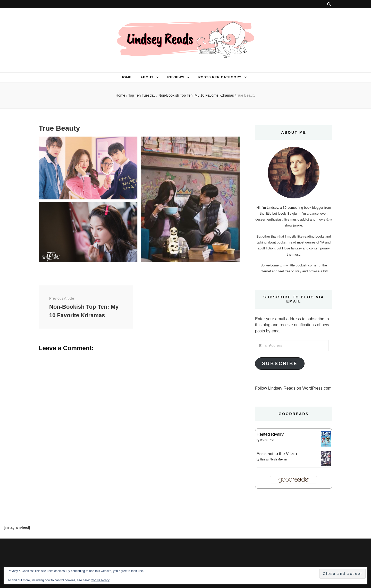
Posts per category (220, 77)
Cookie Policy (100, 580)
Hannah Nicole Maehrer (274, 460)
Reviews (176, 77)
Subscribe (280, 364)
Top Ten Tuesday (142, 95)
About (147, 77)
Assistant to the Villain (277, 454)
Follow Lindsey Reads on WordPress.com (293, 388)
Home (126, 77)
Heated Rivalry (270, 434)
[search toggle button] (329, 4)
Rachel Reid (267, 440)
